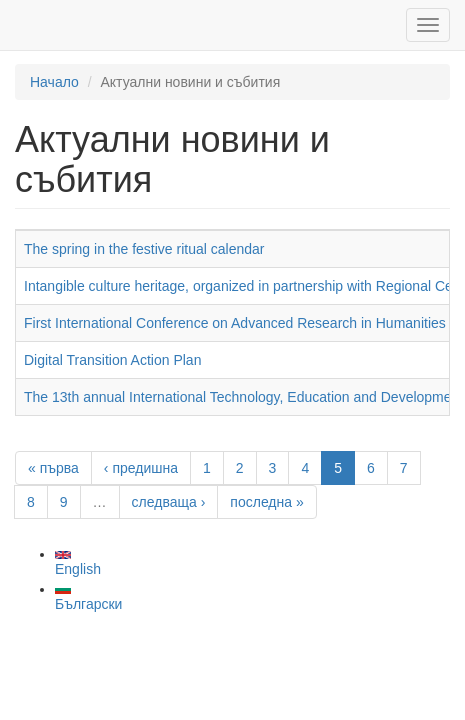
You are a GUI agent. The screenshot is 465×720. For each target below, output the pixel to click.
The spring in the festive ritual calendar (144, 249)
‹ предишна (141, 468)
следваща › (169, 502)
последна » (266, 502)
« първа (53, 468)
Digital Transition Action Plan (112, 360)
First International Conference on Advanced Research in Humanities (235, 323)
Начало (54, 82)
